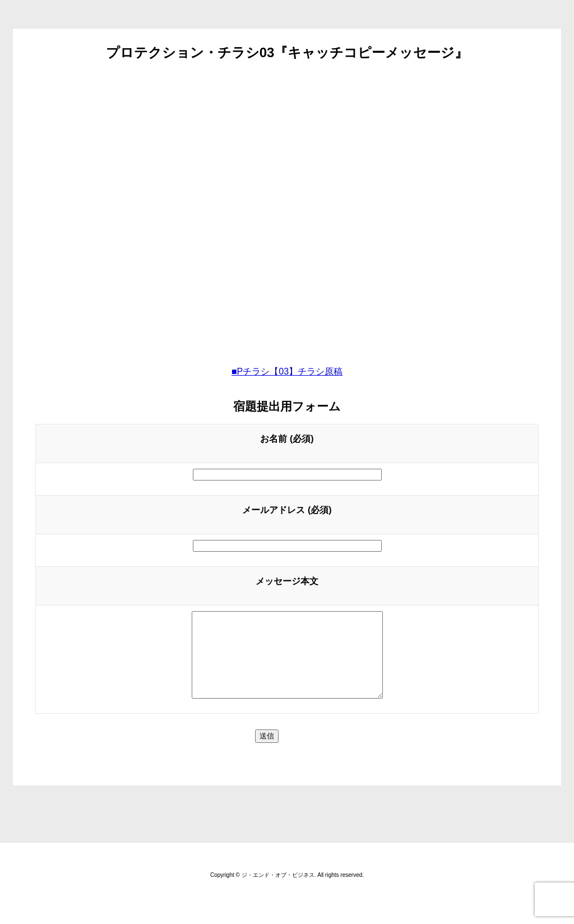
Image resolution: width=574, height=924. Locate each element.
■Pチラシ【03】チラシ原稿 (287, 371)
